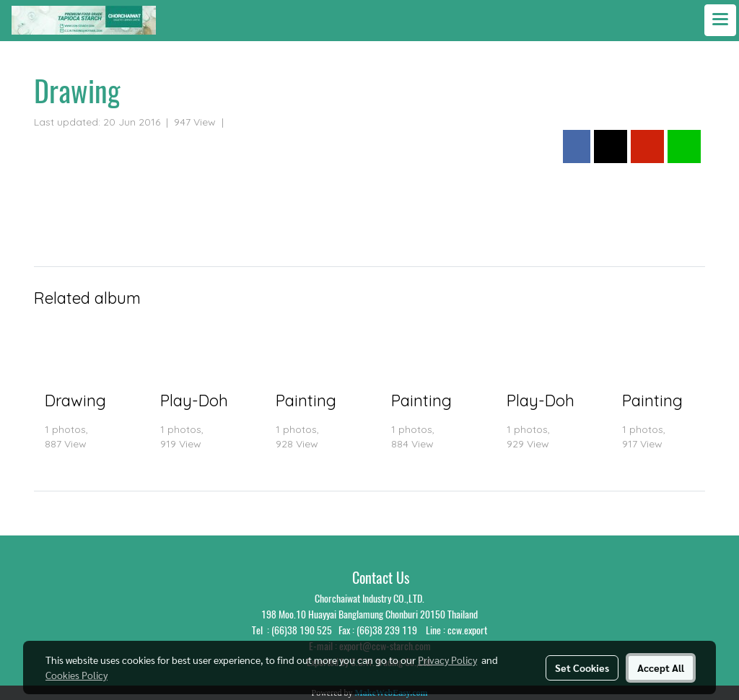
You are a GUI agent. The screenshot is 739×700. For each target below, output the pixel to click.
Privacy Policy (447, 660)
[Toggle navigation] (720, 20)
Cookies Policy (76, 675)
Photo (244, 122)
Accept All (661, 668)
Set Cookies (582, 668)
